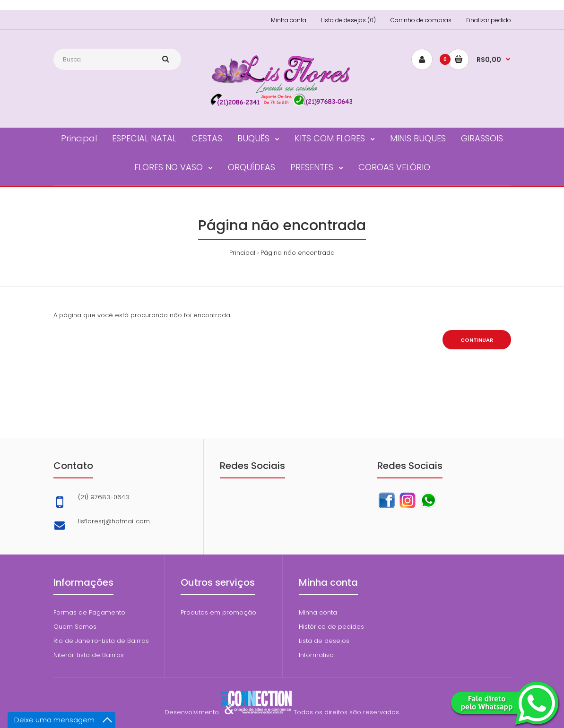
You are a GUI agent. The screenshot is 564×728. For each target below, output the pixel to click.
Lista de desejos (324, 641)
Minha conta (289, 20)
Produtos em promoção (218, 612)
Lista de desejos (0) (348, 20)
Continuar (477, 340)
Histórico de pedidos (331, 627)
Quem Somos (75, 627)
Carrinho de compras (421, 20)
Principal (242, 253)
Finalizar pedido (489, 20)
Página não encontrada (298, 253)
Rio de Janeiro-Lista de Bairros (101, 641)
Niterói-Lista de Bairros (89, 655)
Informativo (316, 655)
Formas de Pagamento (89, 612)
